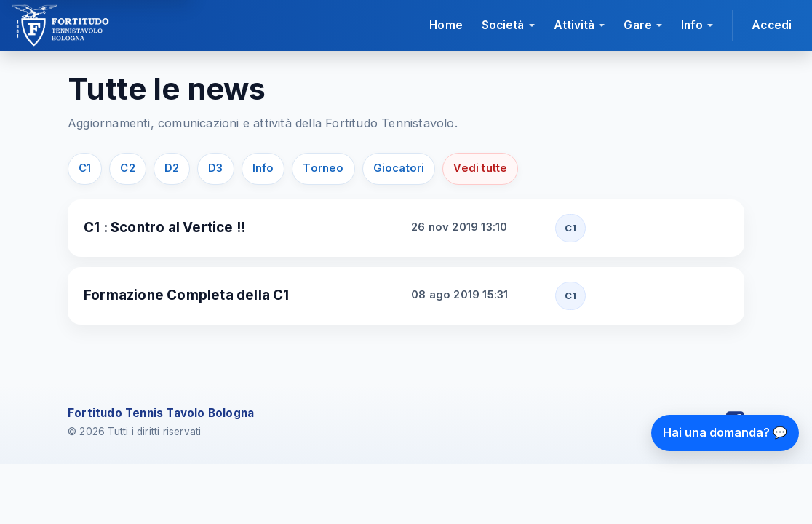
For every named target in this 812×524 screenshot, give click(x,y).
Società (503, 25)
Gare (637, 25)
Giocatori (399, 168)
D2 (172, 168)
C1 (85, 168)
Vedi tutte (480, 168)
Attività (574, 25)
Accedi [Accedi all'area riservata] (772, 25)
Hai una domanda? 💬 (725, 432)
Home (446, 25)
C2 (127, 168)
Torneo (323, 168)
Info (692, 25)
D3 (215, 168)
